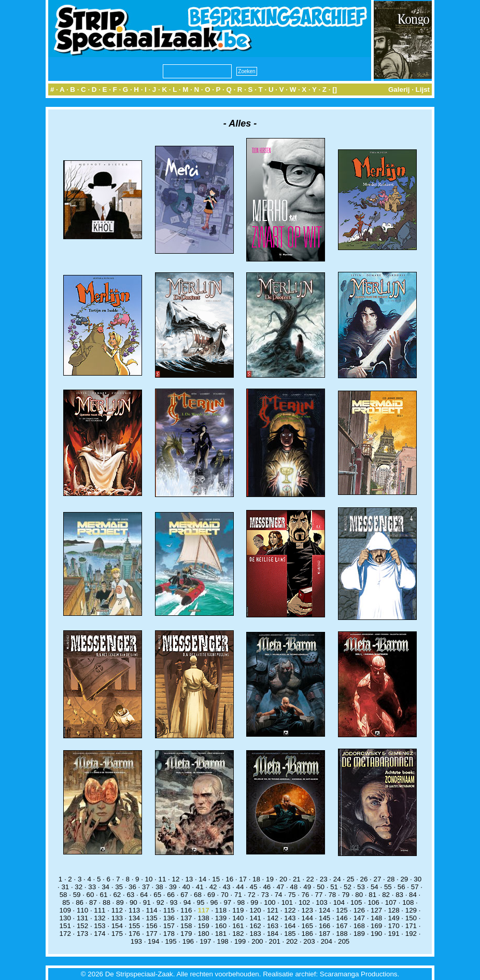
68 (198, 895)
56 (401, 887)
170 (393, 926)
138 (203, 918)
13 (189, 879)
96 (214, 902)
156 (151, 926)
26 (364, 879)
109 (65, 910)
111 (100, 910)
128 (393, 910)
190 (376, 934)
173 (82, 934)
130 (65, 918)
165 (307, 926)
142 (273, 918)
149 (393, 918)
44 (240, 887)
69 (211, 895)
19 (270, 879)
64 (144, 895)
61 (104, 895)
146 (342, 918)
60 (90, 895)
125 (342, 910)
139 (221, 918)
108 (408, 902)
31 (65, 887)
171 (411, 926)
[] (335, 89)
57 (415, 887)
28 (391, 879)
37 (146, 887)
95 (201, 902)
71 (238, 895)
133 (117, 918)
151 (65, 926)
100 (270, 902)
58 (63, 895)
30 (418, 879)
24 (337, 879)
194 (153, 941)
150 (411, 918)
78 (332, 895)
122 (290, 910)
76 (306, 895)
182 (238, 934)
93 (174, 902)
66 (171, 895)
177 (151, 934)
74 (279, 895)
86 (80, 902)
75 (292, 895)
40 (186, 887)
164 (290, 926)
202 (292, 941)
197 (205, 941)
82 (386, 895)
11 (163, 879)
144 (307, 918)
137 (186, 918)
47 (280, 887)
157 (169, 926)
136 (169, 918)
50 (321, 887)
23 (324, 879)
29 (404, 879)
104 (339, 902)
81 (372, 895)
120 (256, 910)
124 (324, 910)
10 (149, 879)
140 (238, 918)
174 (100, 934)
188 (342, 934)
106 (373, 902)
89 (120, 902)
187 (324, 934)
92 (160, 902)
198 (223, 941)
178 (169, 934)
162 (256, 926)
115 (169, 910)
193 (136, 941)
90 (133, 902)
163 (273, 926)
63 (130, 895)
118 (221, 910)
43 (227, 887)
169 (376, 926)
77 (319, 895)
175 (117, 934)
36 (132, 887)
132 (100, 918)
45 (254, 887)
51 (334, 887)
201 (275, 941)
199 (240, 941)
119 (238, 910)
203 (309, 941)
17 (243, 879)
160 (221, 926)
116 (186, 910)
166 (324, 926)
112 (117, 910)
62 (117, 895)
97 (227, 902)
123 (307, 910)
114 (151, 910)
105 (356, 902)
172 (65, 934)
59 (77, 895)
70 (225, 895)
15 (216, 879)
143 (290, 918)
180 (203, 934)
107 (391, 902)
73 (265, 895)
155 (134, 926)
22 (310, 879)
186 (307, 934)
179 (186, 934)
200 (257, 941)
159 (203, 926)
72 (252, 895)
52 (348, 887)
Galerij (399, 89)
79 (345, 895)
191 (393, 934)
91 (147, 902)
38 (159, 887)
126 (359, 910)
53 (361, 887)
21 (297, 879)
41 (200, 887)
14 (202, 879)
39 (173, 887)
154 (117, 926)
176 (134, 934)
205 (344, 941)
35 (119, 887)
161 (238, 926)
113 (134, 910)
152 (82, 926)
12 (175, 879)
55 (388, 887)
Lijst (423, 89)
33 (92, 887)
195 (171, 941)
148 (376, 918)
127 (376, 910)
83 (399, 895)
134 (134, 918)
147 (359, 918)
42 (213, 887)
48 (294, 887)
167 (342, 926)
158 (186, 926)
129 (411, 910)
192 (411, 934)
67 (184, 895)
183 (256, 934)
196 (188, 941)
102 (304, 902)
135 (151, 918)
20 (283, 879)
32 (79, 887)
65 (157, 895)
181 (221, 934)
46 (267, 887)
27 (378, 879)
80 (359, 895)
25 (351, 879)
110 (82, 910)
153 (100, 926)
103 (321, 902)
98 (241, 902)
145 (324, 918)
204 (327, 941)
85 (66, 902)
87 (93, 902)
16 (229, 879)
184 (273, 934)
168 (359, 926)
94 (187, 902)
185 (290, 934)
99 (254, 902)
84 (413, 895)
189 (359, 934)
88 (107, 902)
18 (256, 879)
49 (307, 887)
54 (375, 887)
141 (256, 918)
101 (287, 902)
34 (105, 887)
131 (82, 918)
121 (273, 910)
